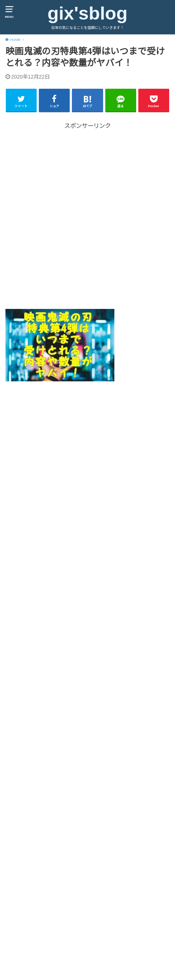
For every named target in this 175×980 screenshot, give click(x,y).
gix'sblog (87, 13)
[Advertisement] (87, 218)
